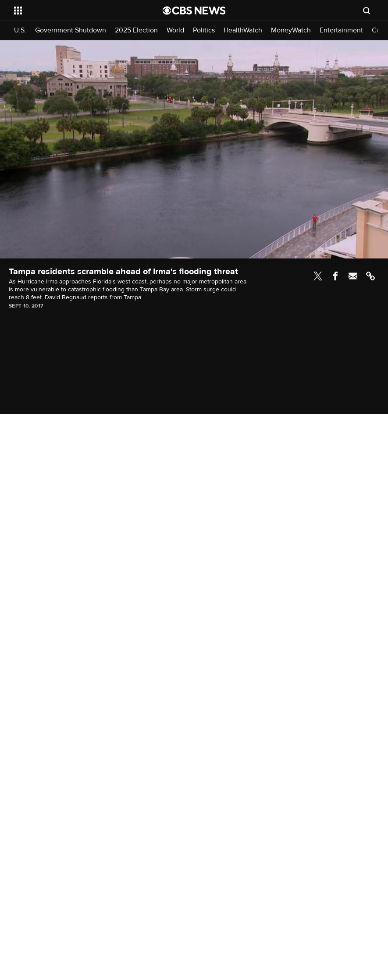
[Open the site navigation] (74, 11)
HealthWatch (243, 30)
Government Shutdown (71, 30)
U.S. (20, 30)
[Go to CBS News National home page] (194, 11)
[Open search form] (367, 11)
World (175, 30)
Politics (204, 30)
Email (353, 276)
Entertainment (341, 30)
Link (370, 276)
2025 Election (136, 30)
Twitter (318, 276)
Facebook (335, 276)
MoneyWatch (291, 30)
